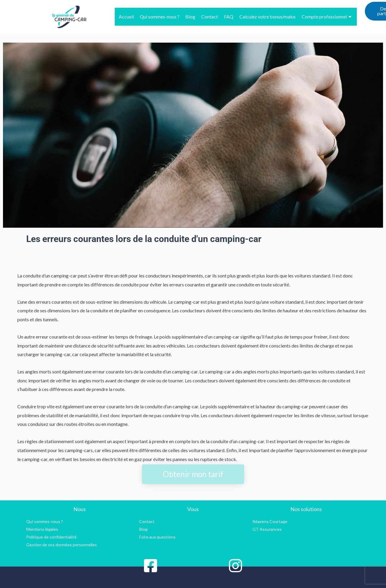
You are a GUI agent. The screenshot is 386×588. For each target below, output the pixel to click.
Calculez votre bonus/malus (268, 17)
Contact (210, 17)
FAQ (229, 17)
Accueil (126, 17)
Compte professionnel (327, 17)
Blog (190, 17)
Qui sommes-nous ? (160, 17)
